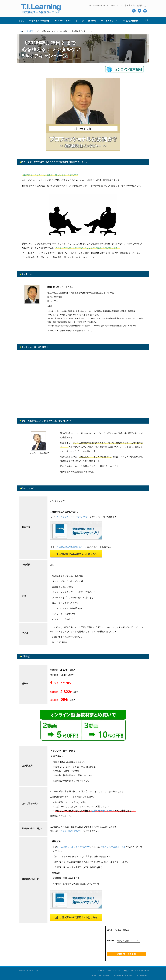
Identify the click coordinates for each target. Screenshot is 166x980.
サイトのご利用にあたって (100, 975)
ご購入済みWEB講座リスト (113, 847)
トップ (22, 21)
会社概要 (101, 971)
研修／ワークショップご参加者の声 (137, 971)
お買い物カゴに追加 (126, 954)
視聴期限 (110, 940)
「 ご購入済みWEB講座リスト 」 (72, 547)
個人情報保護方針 (143, 975)
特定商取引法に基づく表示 (123, 975)
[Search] (147, 20)
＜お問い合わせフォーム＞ (102, 811)
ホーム (19, 31)
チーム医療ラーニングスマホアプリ (73, 517)
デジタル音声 (28, 31)
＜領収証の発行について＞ (71, 831)
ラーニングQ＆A (114, 971)
